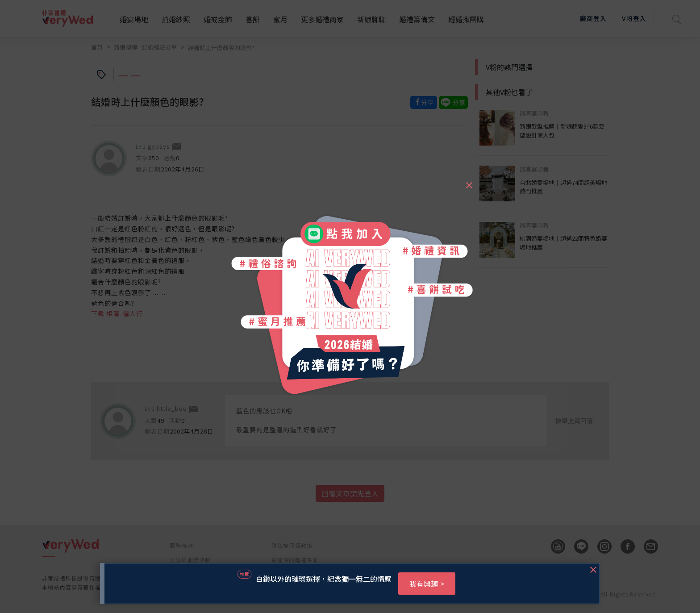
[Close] (469, 181)
